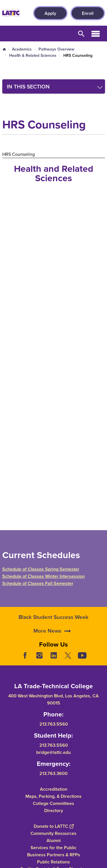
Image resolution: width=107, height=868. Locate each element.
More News (47, 644)
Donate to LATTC (54, 826)
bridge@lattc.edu (53, 752)
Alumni (54, 840)
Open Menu (96, 34)
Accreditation (54, 789)
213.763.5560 (54, 724)
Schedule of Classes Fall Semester (38, 583)
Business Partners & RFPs (54, 854)
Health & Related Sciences (33, 55)
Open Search (81, 34)
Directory (54, 810)
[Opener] (101, 660)
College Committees (53, 803)
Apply (50, 13)
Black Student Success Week (53, 631)
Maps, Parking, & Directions (53, 796)
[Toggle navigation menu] (54, 86)
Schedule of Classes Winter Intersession (44, 576)
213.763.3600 (53, 773)
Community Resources (53, 833)
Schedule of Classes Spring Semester (41, 569)
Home (4, 49)
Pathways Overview (56, 49)
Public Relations (53, 862)
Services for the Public (53, 847)
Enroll (88, 13)
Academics (22, 49)
